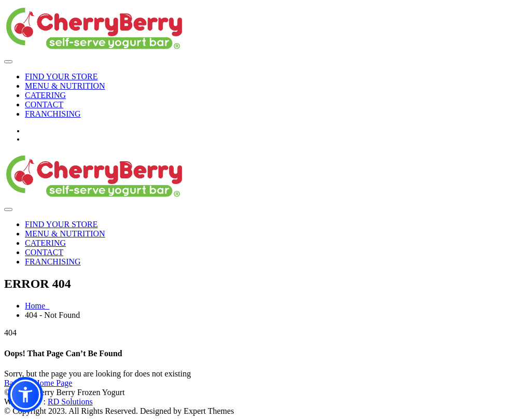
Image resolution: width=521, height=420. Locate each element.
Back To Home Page (38, 383)
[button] (25, 395)
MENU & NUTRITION (65, 86)
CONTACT (44, 104)
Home (37, 306)
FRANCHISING (53, 114)
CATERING (45, 95)
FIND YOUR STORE (61, 76)
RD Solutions (70, 402)
